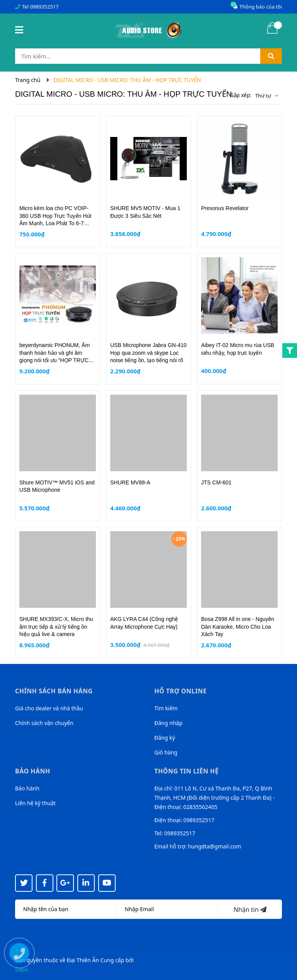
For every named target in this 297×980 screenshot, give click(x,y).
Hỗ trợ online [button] (180, 691)
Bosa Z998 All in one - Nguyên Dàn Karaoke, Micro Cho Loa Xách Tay (238, 627)
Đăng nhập (168, 723)
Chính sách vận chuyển (44, 723)
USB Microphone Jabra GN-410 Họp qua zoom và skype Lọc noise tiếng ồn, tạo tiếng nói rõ (148, 353)
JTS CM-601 (216, 482)
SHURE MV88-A (130, 482)
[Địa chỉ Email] (168, 909)
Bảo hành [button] (33, 771)
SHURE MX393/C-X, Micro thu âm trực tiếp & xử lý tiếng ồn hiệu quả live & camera (56, 627)
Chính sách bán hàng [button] (54, 691)
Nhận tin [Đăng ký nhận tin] (250, 910)
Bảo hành (27, 788)
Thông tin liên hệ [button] (187, 771)
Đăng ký (165, 738)
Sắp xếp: (241, 95)
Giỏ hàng (166, 752)
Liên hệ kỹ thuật (35, 803)
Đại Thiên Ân (83, 960)
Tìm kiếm (166, 708)
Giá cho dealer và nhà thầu (49, 708)
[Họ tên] (66, 909)
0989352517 (44, 7)
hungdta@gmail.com (214, 846)
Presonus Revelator (225, 208)
